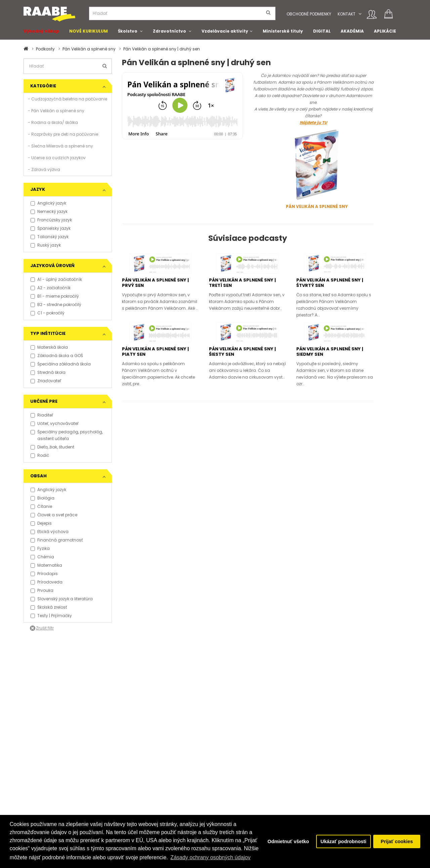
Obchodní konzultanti (46, 810)
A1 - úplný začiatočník (56, 279)
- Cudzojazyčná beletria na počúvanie (68, 99)
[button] (360, 14)
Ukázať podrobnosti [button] (343, 841)
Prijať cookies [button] (397, 841)
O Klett (226, 777)
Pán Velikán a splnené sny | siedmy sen (330, 352)
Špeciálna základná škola (61, 364)
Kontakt (347, 14)
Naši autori (231, 784)
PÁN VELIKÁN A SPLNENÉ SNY (317, 206)
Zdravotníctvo (169, 31)
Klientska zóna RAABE (242, 797)
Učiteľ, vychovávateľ (55, 423)
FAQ (27, 770)
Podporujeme (168, 770)
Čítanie (41, 506)
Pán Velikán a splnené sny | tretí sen (242, 283)
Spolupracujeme (172, 784)
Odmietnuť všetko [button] (288, 841)
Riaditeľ (42, 415)
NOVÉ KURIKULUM (89, 31)
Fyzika (40, 548)
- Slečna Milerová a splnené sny (60, 146)
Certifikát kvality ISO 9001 (245, 790)
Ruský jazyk (46, 245)
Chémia (42, 557)
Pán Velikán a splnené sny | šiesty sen (242, 352)
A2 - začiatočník (51, 288)
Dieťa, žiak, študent (52, 447)
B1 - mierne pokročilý (55, 296)
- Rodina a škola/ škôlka (53, 122)
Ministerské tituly (283, 31)
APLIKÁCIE (385, 31)
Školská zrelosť (49, 607)
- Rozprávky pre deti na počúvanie (63, 134)
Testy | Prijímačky (51, 616)
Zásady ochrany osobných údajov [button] (210, 857)
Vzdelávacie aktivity (225, 31)
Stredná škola (48, 372)
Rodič (40, 455)
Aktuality (98, 790)
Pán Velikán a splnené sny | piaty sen (155, 352)
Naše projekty (168, 777)
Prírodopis (44, 574)
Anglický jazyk (48, 203)
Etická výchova (50, 532)
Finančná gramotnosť (57, 540)
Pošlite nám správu (174, 790)
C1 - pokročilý (48, 313)
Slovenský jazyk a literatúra (62, 599)
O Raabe (229, 770)
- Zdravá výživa (44, 169)
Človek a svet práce (54, 515)
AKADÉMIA (352, 31)
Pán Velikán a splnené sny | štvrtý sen (330, 283)
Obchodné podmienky (309, 14)
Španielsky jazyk (51, 228)
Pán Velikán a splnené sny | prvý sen (155, 283)
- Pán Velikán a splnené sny (56, 111)
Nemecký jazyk (49, 211)
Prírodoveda (47, 582)
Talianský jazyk (50, 237)
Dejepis (41, 523)
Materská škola (49, 347)
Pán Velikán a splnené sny (89, 49)
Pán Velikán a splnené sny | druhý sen (162, 49)
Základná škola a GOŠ (57, 356)
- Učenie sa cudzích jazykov (57, 158)
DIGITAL (322, 31)
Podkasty (45, 49)
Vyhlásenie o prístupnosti (49, 797)
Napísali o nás (104, 784)
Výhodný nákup (41, 31)
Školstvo (128, 31)
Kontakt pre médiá (108, 770)
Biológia (42, 498)
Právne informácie (42, 790)
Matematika (46, 565)
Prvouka (42, 590)
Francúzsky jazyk (51, 220)
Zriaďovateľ (46, 381)
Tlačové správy (105, 777)
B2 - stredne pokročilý (56, 305)
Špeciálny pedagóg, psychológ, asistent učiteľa (67, 435)
